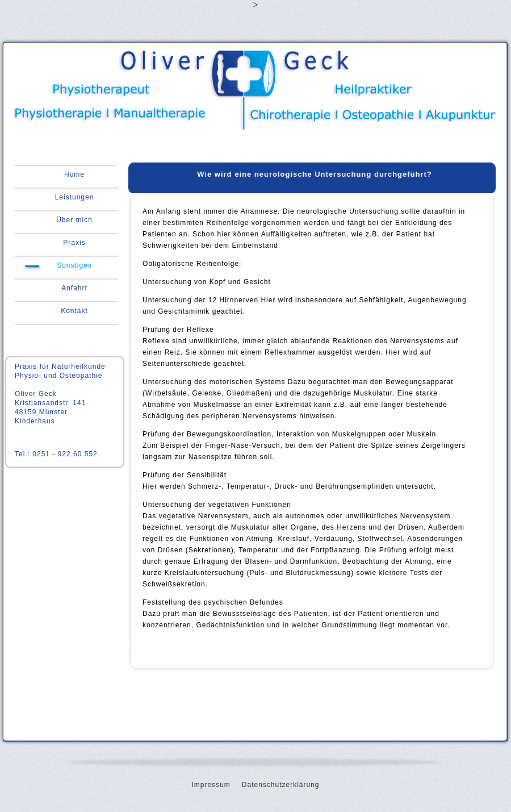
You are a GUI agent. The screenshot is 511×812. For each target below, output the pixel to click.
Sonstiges (74, 265)
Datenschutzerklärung (281, 785)
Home (74, 174)
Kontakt (74, 311)
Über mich (74, 220)
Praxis (74, 243)
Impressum (211, 785)
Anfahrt (74, 288)
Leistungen (75, 197)
